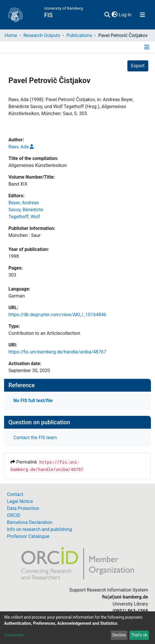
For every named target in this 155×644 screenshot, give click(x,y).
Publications (79, 35)
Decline (119, 635)
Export (138, 66)
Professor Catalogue (28, 536)
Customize (14, 635)
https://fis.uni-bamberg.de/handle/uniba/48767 (57, 352)
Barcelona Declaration (30, 522)
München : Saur (24, 235)
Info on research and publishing (39, 529)
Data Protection (23, 508)
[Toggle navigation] (142, 15)
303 (12, 275)
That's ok (139, 635)
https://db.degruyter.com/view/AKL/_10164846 (57, 315)
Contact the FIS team (35, 438)
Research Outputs (42, 35)
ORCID (14, 515)
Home (11, 35)
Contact (15, 494)
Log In (125, 15)
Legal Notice (20, 501)
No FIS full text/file (33, 401)
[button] (114, 15)
